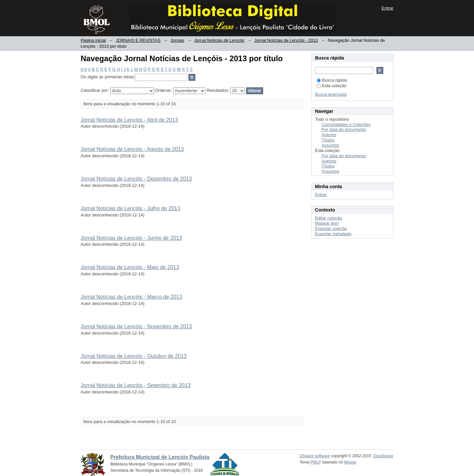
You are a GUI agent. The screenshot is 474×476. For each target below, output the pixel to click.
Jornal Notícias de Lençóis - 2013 (286, 40)
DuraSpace (383, 456)
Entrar (388, 8)
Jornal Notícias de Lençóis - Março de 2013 (132, 297)
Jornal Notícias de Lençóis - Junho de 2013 (131, 238)
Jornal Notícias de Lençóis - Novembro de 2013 (136, 326)
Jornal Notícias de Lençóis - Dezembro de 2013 (136, 179)
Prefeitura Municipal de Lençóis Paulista (160, 457)
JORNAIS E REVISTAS (138, 40)
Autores (329, 135)
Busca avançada (331, 94)
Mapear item (327, 223)
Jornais (177, 40)
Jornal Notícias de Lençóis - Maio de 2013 (130, 267)
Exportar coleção (331, 228)
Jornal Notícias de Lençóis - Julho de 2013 (130, 208)
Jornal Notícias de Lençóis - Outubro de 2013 (134, 356)
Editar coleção (329, 218)
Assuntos (330, 145)
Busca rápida (332, 80)
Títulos (328, 140)
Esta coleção (331, 86)
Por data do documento (344, 129)
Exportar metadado (333, 234)
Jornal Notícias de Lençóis (219, 40)
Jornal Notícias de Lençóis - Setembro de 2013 (136, 385)
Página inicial (93, 40)
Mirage (350, 462)
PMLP (316, 462)
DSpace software (315, 456)
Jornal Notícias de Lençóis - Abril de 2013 (129, 120)
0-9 (84, 69)
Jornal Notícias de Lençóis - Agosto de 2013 (132, 149)
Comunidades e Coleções (346, 125)
